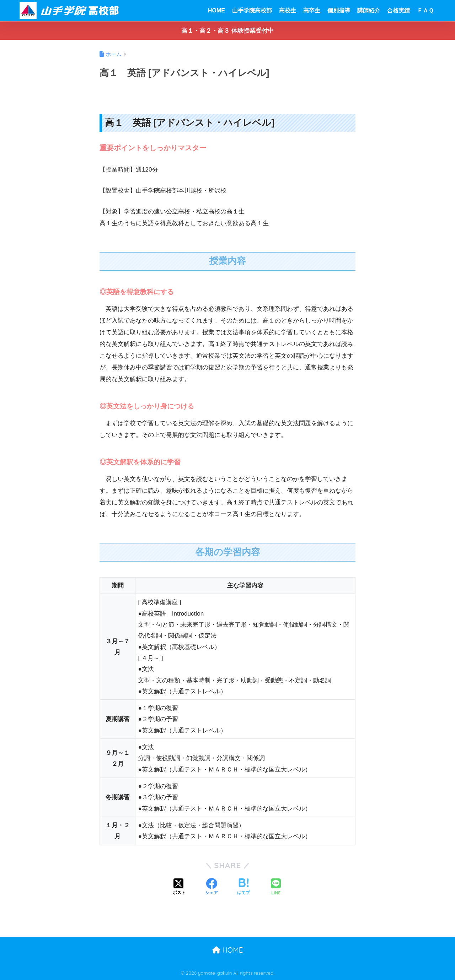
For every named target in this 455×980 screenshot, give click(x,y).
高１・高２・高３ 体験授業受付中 (227, 31)
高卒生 (312, 10)
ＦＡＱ (425, 10)
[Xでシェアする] (179, 887)
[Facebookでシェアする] (212, 887)
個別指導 (339, 10)
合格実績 (398, 10)
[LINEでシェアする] (276, 887)
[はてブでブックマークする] (243, 887)
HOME (216, 10)
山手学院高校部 (252, 10)
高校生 (288, 10)
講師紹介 (369, 10)
